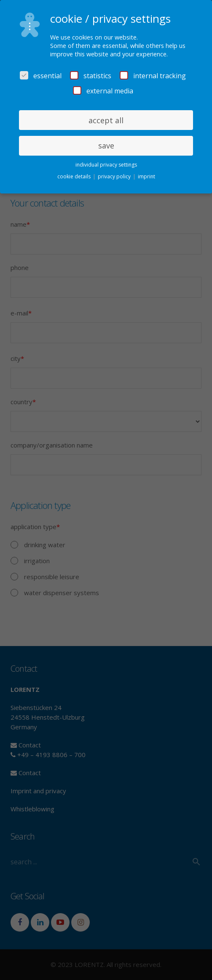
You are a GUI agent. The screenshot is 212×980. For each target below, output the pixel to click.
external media (103, 91)
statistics (91, 76)
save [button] (106, 146)
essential (41, 76)
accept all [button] (106, 120)
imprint (146, 176)
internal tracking (153, 76)
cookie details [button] (75, 176)
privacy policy (115, 176)
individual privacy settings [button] (106, 165)
